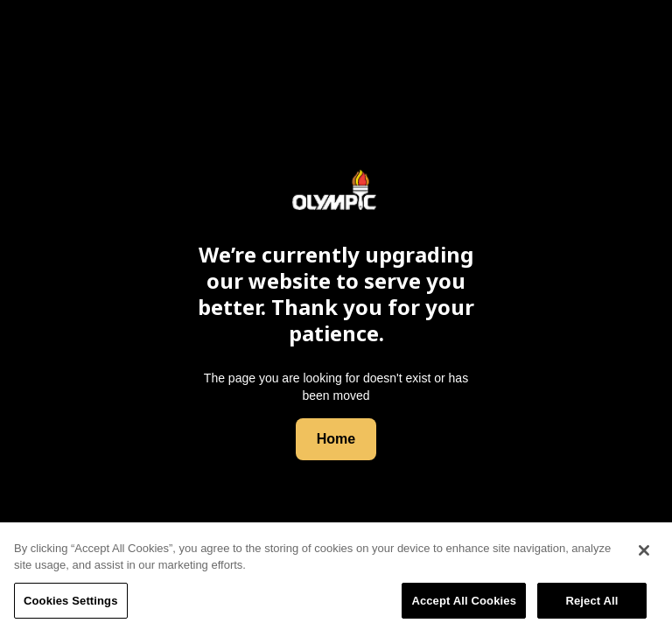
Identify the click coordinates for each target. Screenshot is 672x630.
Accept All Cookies (464, 604)
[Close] (644, 554)
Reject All (591, 604)
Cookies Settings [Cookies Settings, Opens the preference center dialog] (71, 604)
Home (336, 439)
